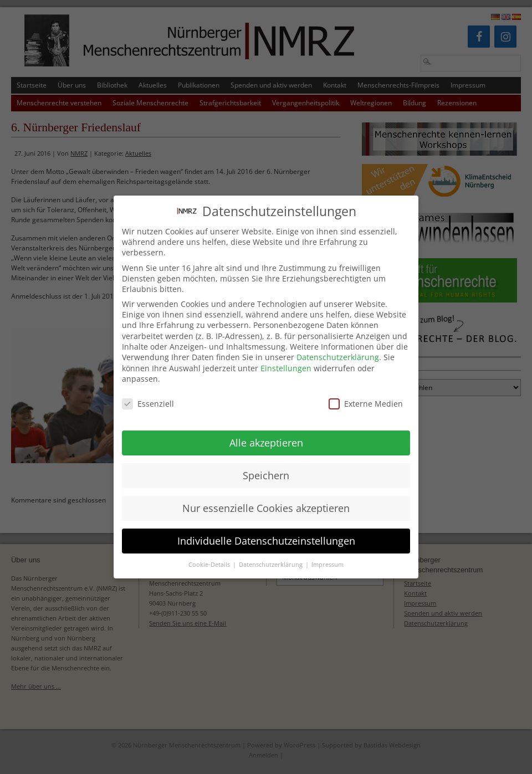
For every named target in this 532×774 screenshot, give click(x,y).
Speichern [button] (266, 464)
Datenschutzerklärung (338, 346)
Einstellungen (286, 357)
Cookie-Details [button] (210, 553)
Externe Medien (366, 393)
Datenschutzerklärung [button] (272, 553)
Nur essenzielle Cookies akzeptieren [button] (266, 497)
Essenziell (148, 393)
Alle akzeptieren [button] (266, 432)
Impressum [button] (328, 553)
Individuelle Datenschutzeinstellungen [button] (266, 530)
